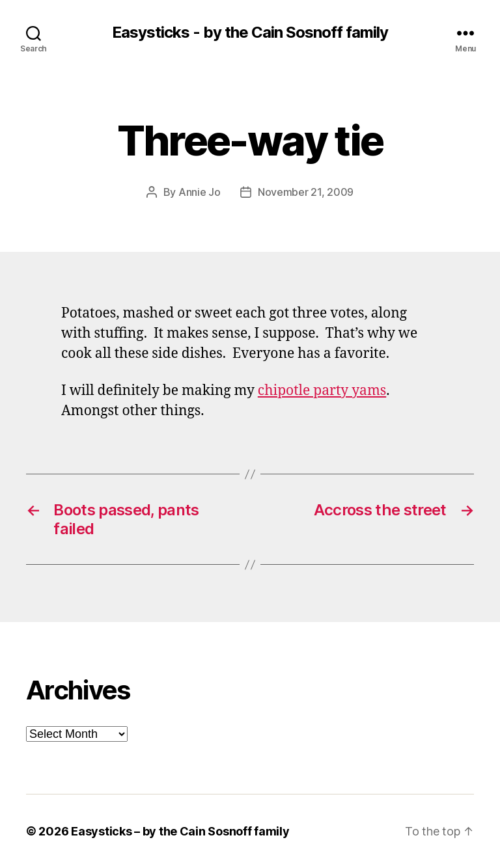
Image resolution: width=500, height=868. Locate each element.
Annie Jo (200, 192)
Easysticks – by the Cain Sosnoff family (180, 831)
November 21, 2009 (306, 192)
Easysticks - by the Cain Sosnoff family (250, 33)
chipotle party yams (322, 391)
